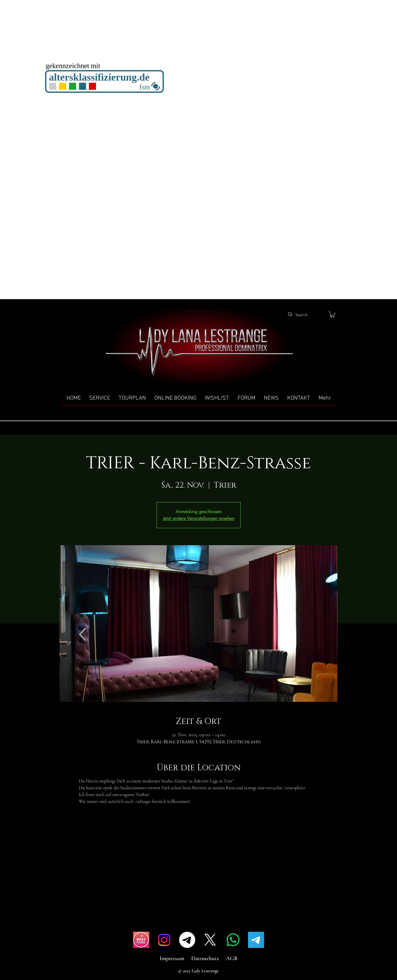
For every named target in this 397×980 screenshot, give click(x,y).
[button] (332, 314)
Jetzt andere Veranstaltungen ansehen (199, 518)
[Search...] (305, 315)
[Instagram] (164, 940)
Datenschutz (205, 958)
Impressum (172, 958)
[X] (210, 940)
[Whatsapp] (233, 940)
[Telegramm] (187, 940)
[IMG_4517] (141, 940)
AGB (232, 958)
